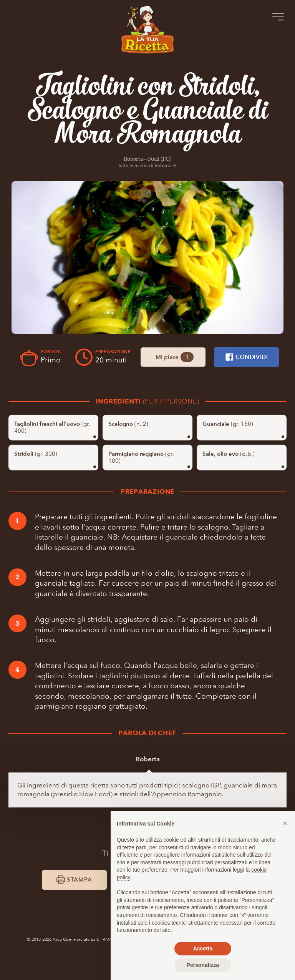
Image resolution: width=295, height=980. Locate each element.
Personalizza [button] (203, 965)
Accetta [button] (203, 948)
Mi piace (211, 357)
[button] (285, 823)
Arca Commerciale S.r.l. (76, 969)
